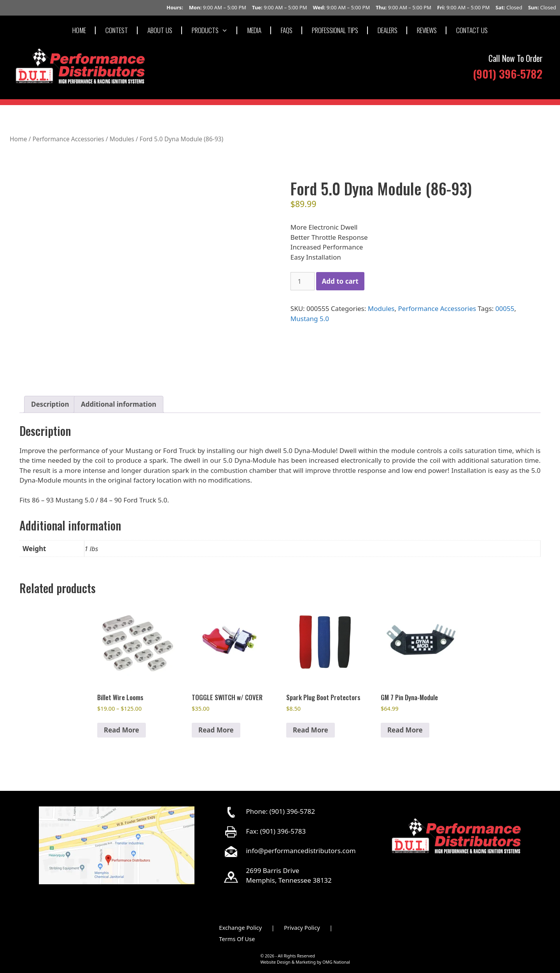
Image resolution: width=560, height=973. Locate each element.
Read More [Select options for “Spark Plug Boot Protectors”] (311, 730)
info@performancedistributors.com (301, 851)
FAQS (287, 30)
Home (18, 139)
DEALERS (388, 30)
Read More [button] (216, 730)
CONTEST (117, 30)
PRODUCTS (215, 30)
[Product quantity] (303, 281)
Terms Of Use (237, 939)
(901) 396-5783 (283, 831)
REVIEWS (427, 30)
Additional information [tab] (119, 404)
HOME (79, 30)
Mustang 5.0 (310, 319)
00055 (505, 308)
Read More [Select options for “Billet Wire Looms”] (122, 730)
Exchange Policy (240, 927)
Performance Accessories (68, 139)
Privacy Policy (302, 927)
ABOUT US (160, 30)
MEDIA (254, 30)
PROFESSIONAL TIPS (335, 30)
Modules (122, 139)
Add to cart (340, 281)
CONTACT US (472, 30)
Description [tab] (50, 404)
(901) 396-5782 (508, 73)
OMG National (336, 962)
